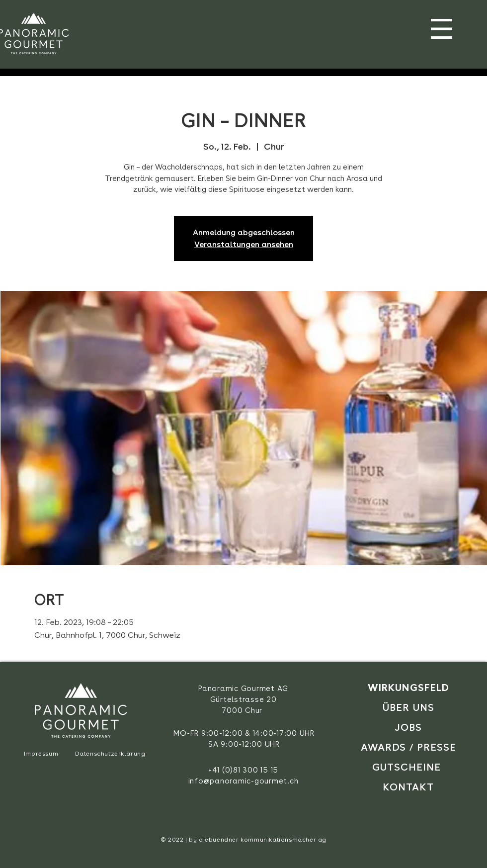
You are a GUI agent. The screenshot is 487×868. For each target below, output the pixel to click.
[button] (442, 29)
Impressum (41, 754)
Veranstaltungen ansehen (244, 244)
